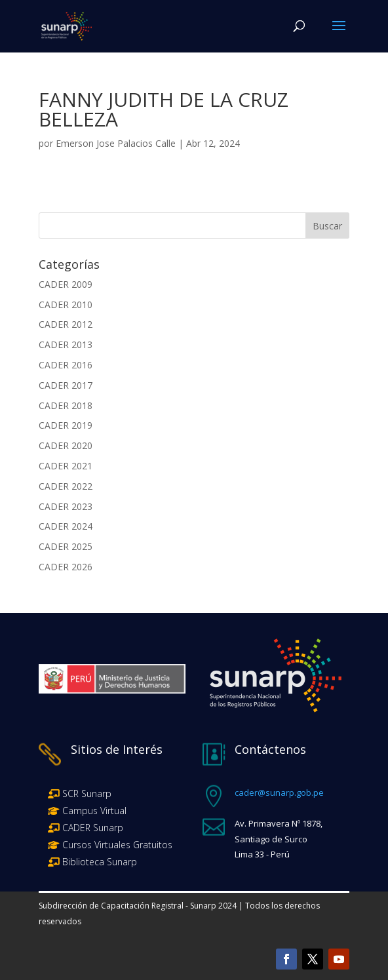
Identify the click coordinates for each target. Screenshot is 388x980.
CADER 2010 (66, 304)
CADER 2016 (66, 365)
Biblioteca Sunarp (100, 862)
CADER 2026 (66, 567)
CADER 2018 (66, 405)
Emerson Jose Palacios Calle (116, 143)
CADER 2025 (66, 546)
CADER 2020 (66, 445)
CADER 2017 (66, 385)
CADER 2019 (66, 425)
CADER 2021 (66, 466)
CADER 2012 (66, 324)
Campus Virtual (93, 811)
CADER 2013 (66, 344)
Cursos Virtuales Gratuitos (116, 845)
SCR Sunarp (87, 794)
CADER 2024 (66, 526)
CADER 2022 (66, 486)
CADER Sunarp (93, 828)
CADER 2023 (66, 506)
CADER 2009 (66, 284)
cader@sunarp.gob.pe (279, 793)
